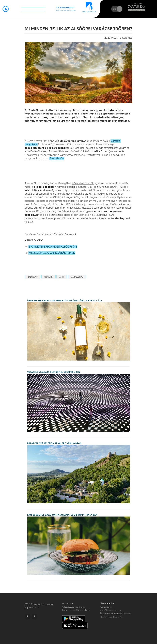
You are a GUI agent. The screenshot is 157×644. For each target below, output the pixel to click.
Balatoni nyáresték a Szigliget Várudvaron (54, 443)
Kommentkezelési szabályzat (76, 610)
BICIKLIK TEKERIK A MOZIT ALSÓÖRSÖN (53, 247)
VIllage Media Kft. (114, 617)
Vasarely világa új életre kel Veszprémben (54, 372)
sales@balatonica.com (110, 610)
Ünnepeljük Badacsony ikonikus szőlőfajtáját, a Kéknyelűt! (64, 301)
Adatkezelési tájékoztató (74, 607)
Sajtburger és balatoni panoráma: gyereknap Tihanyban (62, 515)
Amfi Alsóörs (57, 159)
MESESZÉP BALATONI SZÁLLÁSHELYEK (52, 253)
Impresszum (68, 604)
